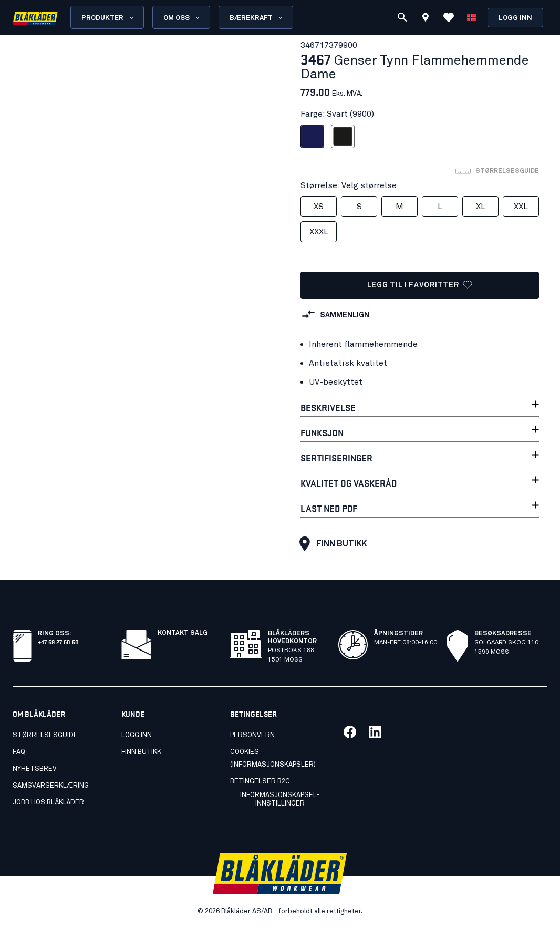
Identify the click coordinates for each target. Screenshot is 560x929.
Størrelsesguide (45, 735)
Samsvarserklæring (51, 786)
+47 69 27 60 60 (58, 641)
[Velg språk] (472, 17)
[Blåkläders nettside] (35, 18)
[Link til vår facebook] (350, 732)
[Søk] (402, 17)
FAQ (19, 752)
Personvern (252, 735)
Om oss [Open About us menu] (182, 18)
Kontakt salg (183, 633)
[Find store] (426, 19)
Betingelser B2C (260, 782)
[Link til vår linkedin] (375, 732)
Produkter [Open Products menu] (108, 18)
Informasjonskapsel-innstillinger (280, 799)
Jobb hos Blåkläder (48, 803)
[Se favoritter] (449, 17)
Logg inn (515, 18)
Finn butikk (330, 544)
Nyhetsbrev (35, 769)
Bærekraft (257, 18)
